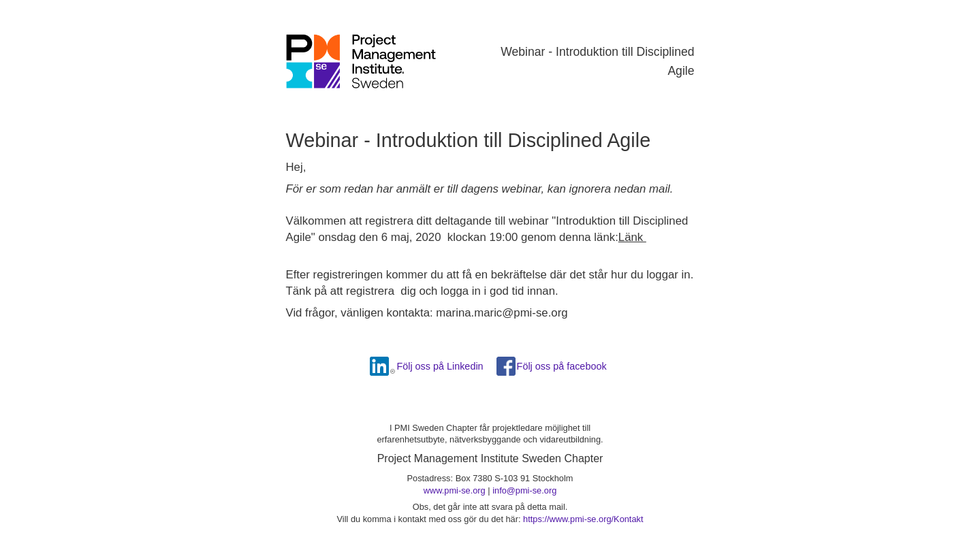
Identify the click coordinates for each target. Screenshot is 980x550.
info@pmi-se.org (524, 490)
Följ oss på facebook (562, 366)
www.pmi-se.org (455, 490)
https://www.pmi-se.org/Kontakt (583, 519)
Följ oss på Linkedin (440, 366)
